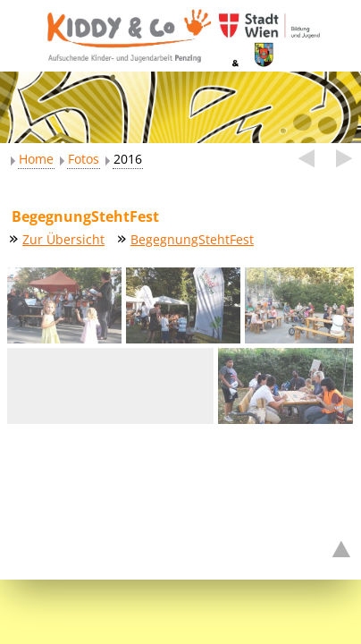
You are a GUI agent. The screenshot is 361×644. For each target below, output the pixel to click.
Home (36, 159)
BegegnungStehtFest (192, 239)
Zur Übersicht (63, 239)
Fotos (84, 159)
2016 (128, 159)
